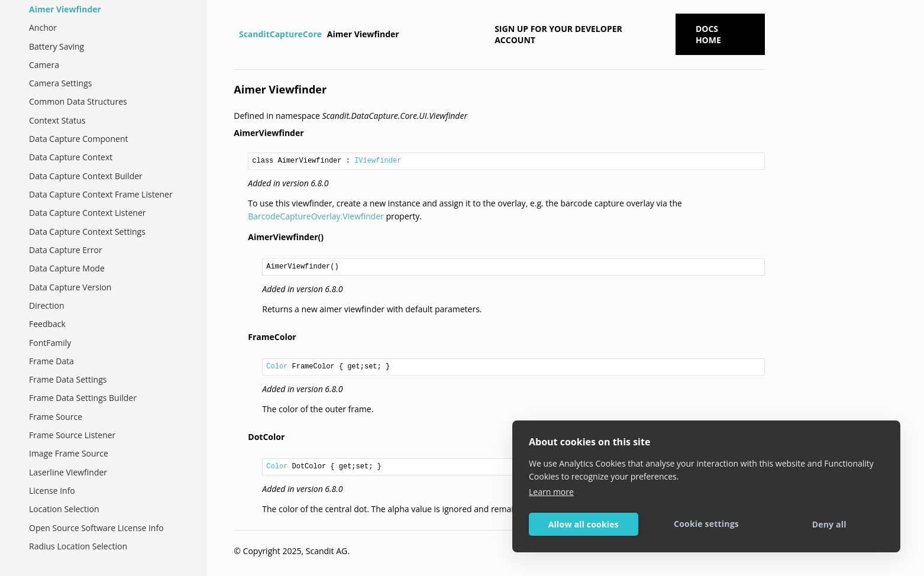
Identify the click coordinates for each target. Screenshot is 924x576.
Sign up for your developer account (558, 34)
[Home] (235, 34)
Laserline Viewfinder (68, 472)
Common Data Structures (78, 101)
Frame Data (51, 361)
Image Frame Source (69, 453)
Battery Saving (56, 46)
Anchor (43, 27)
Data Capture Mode (67, 268)
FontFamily (50, 343)
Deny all (829, 524)
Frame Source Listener (72, 435)
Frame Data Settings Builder (83, 398)
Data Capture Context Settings (87, 232)
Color (277, 367)
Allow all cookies (584, 524)
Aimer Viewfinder (65, 9)
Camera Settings (60, 83)
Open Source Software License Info (96, 528)
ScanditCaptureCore (280, 34)
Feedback (47, 324)
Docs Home (708, 34)
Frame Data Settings (68, 379)
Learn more (551, 492)
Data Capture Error (66, 250)
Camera (44, 65)
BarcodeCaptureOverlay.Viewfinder (316, 216)
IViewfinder (378, 161)
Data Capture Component (79, 139)
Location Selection (64, 509)
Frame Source (56, 417)
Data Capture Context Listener (87, 213)
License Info (52, 491)
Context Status (57, 120)
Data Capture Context (71, 157)
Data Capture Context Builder (86, 176)
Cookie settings (706, 524)
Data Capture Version (70, 287)
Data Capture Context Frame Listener (101, 194)
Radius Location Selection (78, 546)
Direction (47, 305)
